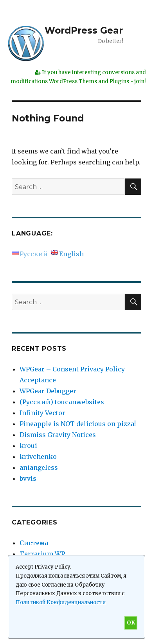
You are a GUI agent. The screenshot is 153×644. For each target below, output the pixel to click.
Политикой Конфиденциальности (61, 602)
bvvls (28, 478)
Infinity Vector (42, 413)
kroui (28, 446)
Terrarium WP (42, 554)
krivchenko (38, 457)
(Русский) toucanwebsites (62, 402)
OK (131, 623)
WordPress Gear (84, 30)
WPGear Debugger (48, 391)
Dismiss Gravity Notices (58, 435)
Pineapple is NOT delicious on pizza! (78, 424)
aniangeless (39, 467)
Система (34, 543)
